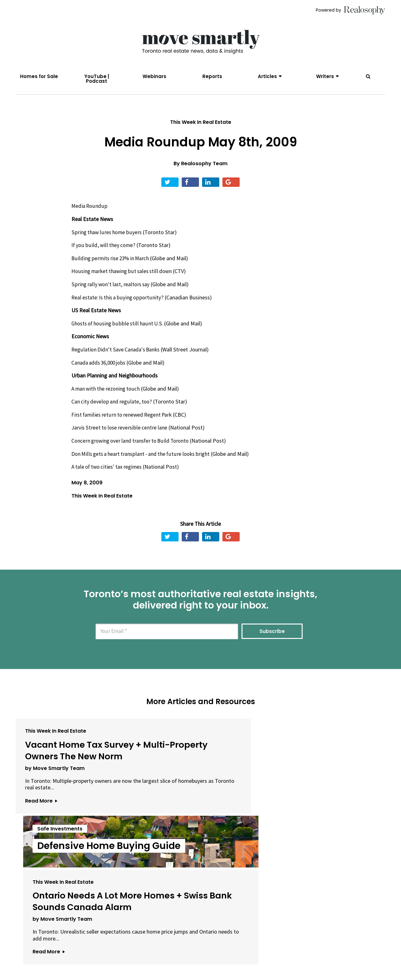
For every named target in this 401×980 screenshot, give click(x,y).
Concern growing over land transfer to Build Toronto (133, 448)
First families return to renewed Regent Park (124, 422)
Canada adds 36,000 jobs (100, 370)
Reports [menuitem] (212, 76)
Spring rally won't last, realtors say (112, 291)
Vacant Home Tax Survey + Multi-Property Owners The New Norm (74, 769)
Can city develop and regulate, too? (113, 409)
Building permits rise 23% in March (112, 265)
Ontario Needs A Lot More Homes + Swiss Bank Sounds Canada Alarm (322, 769)
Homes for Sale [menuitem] (39, 76)
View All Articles (200, 879)
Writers (325, 76)
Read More (41, 838)
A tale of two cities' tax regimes (109, 474)
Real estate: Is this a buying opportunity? (119, 305)
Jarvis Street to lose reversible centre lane (121, 435)
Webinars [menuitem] (154, 76)
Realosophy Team (204, 171)
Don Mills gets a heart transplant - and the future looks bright (143, 461)
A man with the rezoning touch (107, 396)
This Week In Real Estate (201, 129)
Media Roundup (90, 213)
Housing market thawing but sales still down (124, 279)
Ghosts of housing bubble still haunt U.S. (119, 331)
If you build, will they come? (104, 253)
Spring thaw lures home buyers (107, 239)
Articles (267, 76)
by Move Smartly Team (55, 799)
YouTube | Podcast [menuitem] (97, 79)
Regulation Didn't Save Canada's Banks (117, 357)
